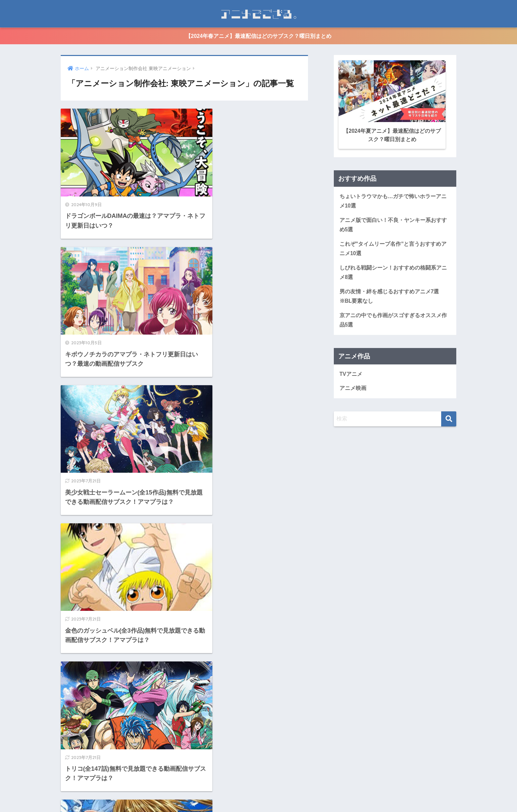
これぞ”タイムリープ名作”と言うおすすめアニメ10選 (393, 247)
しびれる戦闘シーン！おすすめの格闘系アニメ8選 (393, 271)
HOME (258, 781)
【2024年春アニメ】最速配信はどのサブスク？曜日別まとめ (259, 36)
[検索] (449, 418)
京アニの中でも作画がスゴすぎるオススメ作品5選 (393, 319)
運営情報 (236, 795)
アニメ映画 (353, 387)
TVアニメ (351, 373)
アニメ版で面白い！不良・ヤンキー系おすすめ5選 (393, 223)
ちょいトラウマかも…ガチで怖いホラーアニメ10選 (393, 199)
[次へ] (211, 738)
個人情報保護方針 (271, 795)
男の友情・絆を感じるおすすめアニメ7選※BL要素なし (389, 295)
